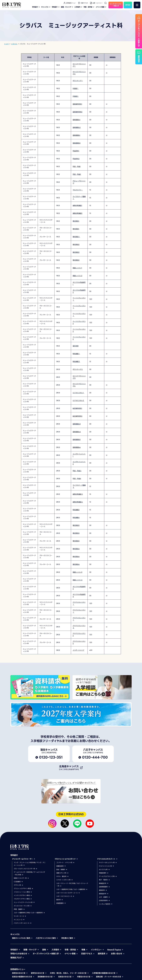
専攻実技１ (76, 237)
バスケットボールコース (23, 923)
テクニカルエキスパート (107, 859)
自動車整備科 (104, 887)
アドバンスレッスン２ (79, 627)
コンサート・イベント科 (65, 863)
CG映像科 (18, 882)
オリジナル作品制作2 (79, 291)
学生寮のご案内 (68, 938)
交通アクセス (83, 3)
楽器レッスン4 (77, 580)
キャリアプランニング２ (79, 73)
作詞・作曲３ (77, 471)
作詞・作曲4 (77, 479)
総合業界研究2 (77, 416)
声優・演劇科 (19, 909)
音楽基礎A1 (77, 120)
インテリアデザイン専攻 (23, 895)
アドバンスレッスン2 (79, 635)
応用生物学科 (104, 901)
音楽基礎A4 (77, 432)
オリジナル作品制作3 (79, 588)
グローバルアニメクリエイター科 (26, 869)
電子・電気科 (104, 880)
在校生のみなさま (66, 977)
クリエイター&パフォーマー (24, 859)
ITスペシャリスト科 (106, 866)
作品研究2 (76, 159)
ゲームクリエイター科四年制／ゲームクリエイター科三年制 (29, 873)
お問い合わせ (118, 954)
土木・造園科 (104, 897)
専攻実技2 (76, 245)
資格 (45, 950)
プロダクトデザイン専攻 (23, 899)
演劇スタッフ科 (62, 873)
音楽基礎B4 (77, 447)
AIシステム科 (104, 870)
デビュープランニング (79, 182)
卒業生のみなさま (85, 977)
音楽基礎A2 (77, 128)
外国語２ (76, 96)
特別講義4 (76, 518)
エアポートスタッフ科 (65, 880)
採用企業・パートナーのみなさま (110, 977)
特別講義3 (76, 510)
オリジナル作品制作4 (79, 596)
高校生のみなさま (20, 973)
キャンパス (46, 7)
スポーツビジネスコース (65, 896)
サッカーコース (20, 916)
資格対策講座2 (77, 213)
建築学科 (103, 890)
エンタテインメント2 (79, 463)
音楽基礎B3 (77, 440)
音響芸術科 (61, 866)
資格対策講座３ (78, 494)
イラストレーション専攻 (23, 892)
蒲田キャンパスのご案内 (22, 938)
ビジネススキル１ (78, 393)
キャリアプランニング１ (79, 65)
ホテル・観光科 (62, 876)
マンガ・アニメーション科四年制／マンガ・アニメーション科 (30, 864)
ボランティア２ (78, 369)
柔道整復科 (61, 903)
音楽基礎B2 (77, 143)
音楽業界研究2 (77, 112)
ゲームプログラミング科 (108, 876)
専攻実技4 (76, 549)
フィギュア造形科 (106, 904)
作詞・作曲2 (77, 174)
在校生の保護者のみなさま (23, 977)
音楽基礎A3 (77, 424)
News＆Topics (115, 950)
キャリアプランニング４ (79, 385)
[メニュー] (137, 5)
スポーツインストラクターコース (68, 893)
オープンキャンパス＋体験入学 (47, 954)
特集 (85, 950)
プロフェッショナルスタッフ (66, 859)
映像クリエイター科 (21, 878)
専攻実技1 (76, 221)
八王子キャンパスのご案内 (47, 938)
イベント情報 (101, 7)
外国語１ (76, 89)
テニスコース (19, 920)
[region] (71, 354)
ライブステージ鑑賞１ (79, 198)
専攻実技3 (76, 525)
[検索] (106, 3)
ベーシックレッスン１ (79, 299)
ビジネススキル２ (78, 401)
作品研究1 (76, 151)
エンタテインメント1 (79, 455)
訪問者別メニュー (70, 3)
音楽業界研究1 (77, 104)
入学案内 (79, 7)
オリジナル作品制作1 (79, 284)
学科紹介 (36, 7)
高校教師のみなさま (46, 977)
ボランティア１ (78, 81)
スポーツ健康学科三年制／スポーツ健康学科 (29, 913)
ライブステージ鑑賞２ (79, 486)
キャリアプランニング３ (79, 377)
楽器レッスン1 (77, 268)
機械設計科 (104, 883)
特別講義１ (76, 354)
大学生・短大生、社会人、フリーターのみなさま (69, 973)
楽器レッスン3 (77, 572)
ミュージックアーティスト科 (24, 902)
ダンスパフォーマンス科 (23, 906)
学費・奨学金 (89, 7)
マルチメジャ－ (78, 190)
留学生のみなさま (39, 973)
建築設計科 (104, 894)
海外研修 (76, 346)
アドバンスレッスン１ (79, 603)
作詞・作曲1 (77, 167)
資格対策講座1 (77, 206)
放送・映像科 (62, 870)
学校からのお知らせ (20, 954)
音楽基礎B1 (76, 135)
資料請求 (103, 954)
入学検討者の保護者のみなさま (105, 973)
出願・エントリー (96, 3)
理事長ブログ (17, 958)
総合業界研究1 (77, 408)
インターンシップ (78, 650)
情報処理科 (104, 873)
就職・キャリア (67, 7)
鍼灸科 (60, 900)
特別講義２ (76, 362)
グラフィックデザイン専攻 (23, 889)
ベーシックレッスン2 (79, 323)
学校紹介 (56, 7)
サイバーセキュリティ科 (108, 863)
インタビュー (97, 950)
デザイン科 (19, 885)
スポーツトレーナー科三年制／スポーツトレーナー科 (72, 885)
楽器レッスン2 (77, 276)
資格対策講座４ (78, 502)
